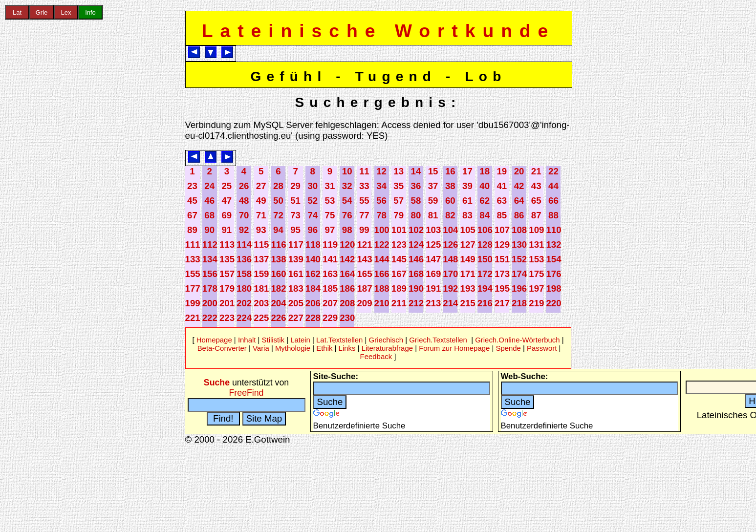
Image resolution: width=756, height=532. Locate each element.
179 (227, 288)
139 (296, 259)
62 (485, 201)
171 (468, 274)
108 (519, 230)
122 (382, 245)
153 (536, 259)
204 (278, 303)
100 (382, 230)
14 (416, 171)
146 (416, 259)
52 (313, 201)
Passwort (542, 348)
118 (313, 245)
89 (192, 230)
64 (519, 201)
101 (399, 230)
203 (261, 303)
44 (553, 186)
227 (296, 318)
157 (227, 274)
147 (433, 259)
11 (364, 171)
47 (227, 201)
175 (536, 274)
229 (330, 318)
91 (227, 230)
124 (416, 245)
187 (364, 288)
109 (536, 230)
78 (381, 215)
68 (209, 215)
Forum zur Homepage (454, 348)
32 (347, 186)
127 (468, 245)
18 (485, 171)
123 (399, 245)
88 (553, 215)
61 (467, 201)
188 (382, 288)
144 (382, 259)
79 (399, 215)
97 (330, 230)
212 (416, 303)
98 (347, 230)
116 (278, 245)
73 (295, 215)
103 (433, 230)
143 (364, 259)
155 (193, 274)
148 (450, 259)
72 (278, 215)
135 (227, 259)
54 (347, 201)
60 (450, 201)
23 (192, 186)
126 (450, 245)
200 (210, 303)
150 (485, 259)
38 (450, 186)
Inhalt (247, 340)
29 (295, 186)
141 (330, 259)
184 (313, 288)
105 (468, 230)
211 (399, 303)
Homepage (214, 340)
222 (210, 318)
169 (433, 274)
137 (261, 259)
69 (227, 215)
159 (261, 274)
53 (330, 201)
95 (295, 230)
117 (296, 245)
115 (261, 245)
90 (209, 230)
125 (433, 245)
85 (502, 215)
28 (278, 186)
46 (209, 201)
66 (553, 201)
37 (433, 186)
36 (416, 186)
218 (519, 303)
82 (450, 215)
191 (433, 288)
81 (433, 215)
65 (536, 201)
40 (485, 186)
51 (295, 201)
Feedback (376, 356)
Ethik (324, 348)
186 (347, 288)
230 (347, 318)
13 (399, 171)
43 (536, 186)
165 (364, 274)
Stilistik (273, 340)
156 (210, 274)
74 (313, 215)
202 (244, 303)
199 (193, 303)
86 (519, 215)
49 (261, 201)
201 (227, 303)
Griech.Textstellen (438, 340)
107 (502, 230)
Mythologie (293, 348)
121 (364, 245)
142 (347, 259)
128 (485, 245)
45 (192, 201)
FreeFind (247, 393)
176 (553, 274)
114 (244, 245)
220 (553, 303)
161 (296, 274)
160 (278, 274)
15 (433, 171)
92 (244, 230)
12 (381, 171)
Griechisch (386, 340)
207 (330, 303)
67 (192, 215)
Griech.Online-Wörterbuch (517, 340)
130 (519, 245)
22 (553, 171)
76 (347, 215)
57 (399, 201)
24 (209, 186)
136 (244, 259)
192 (450, 288)
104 (450, 230)
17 (467, 171)
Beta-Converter (222, 348)
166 (382, 274)
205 (296, 303)
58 (416, 201)
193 (468, 288)
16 (450, 171)
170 (450, 274)
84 (485, 215)
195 (502, 288)
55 (364, 201)
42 (519, 186)
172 (485, 274)
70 (244, 215)
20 (519, 171)
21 (536, 171)
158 (244, 274)
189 (399, 288)
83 (467, 215)
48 (244, 201)
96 (313, 230)
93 (261, 230)
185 (330, 288)
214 (450, 303)
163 (330, 274)
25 (227, 186)
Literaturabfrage (387, 348)
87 (536, 215)
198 (553, 288)
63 (502, 201)
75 (330, 215)
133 (193, 259)
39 (467, 186)
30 (313, 186)
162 (313, 274)
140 (313, 259)
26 (244, 186)
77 (364, 215)
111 (193, 245)
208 (347, 303)
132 (553, 245)
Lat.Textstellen (339, 340)
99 (364, 230)
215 (468, 303)
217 (502, 303)
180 (244, 288)
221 (193, 318)
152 (519, 259)
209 (364, 303)
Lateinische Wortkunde (379, 31)
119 (330, 245)
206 (313, 303)
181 (261, 288)
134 (210, 259)
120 (347, 245)
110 (553, 230)
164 (347, 274)
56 (381, 201)
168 (416, 274)
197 (536, 288)
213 (433, 303)
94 (278, 230)
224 (244, 318)
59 (433, 201)
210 (382, 303)
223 (227, 318)
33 (364, 186)
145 (399, 259)
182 (278, 288)
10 (347, 171)
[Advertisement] (42, 161)
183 (296, 288)
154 (553, 259)
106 (485, 230)
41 (502, 186)
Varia (261, 348)
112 (210, 245)
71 (261, 215)
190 (416, 288)
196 (519, 288)
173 (502, 274)
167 (399, 274)
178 (210, 288)
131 (536, 245)
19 (502, 171)
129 (502, 245)
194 (485, 288)
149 (468, 259)
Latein (300, 340)
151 (502, 259)
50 (278, 201)
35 (399, 186)
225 (261, 318)
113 (227, 245)
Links (347, 348)
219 (536, 303)
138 (278, 259)
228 (313, 318)
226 (278, 318)
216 (485, 303)
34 (381, 186)
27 (261, 186)
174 (519, 274)
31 (330, 186)
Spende (508, 348)
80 (416, 215)
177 (193, 288)
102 (416, 230)
